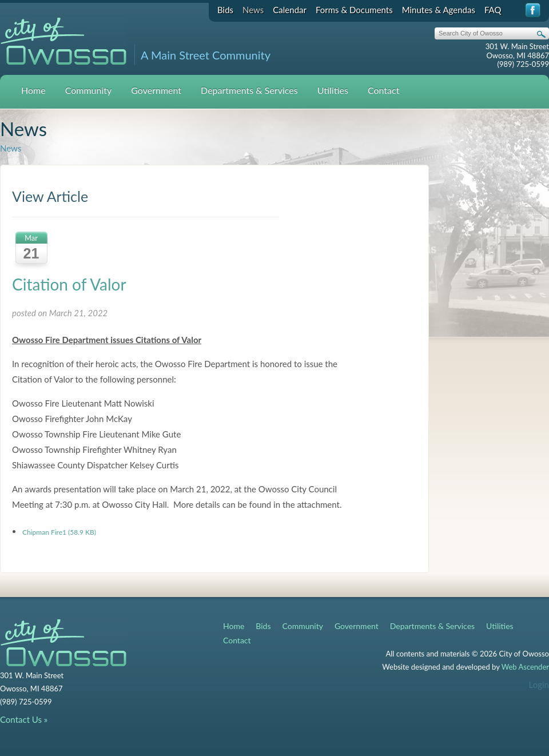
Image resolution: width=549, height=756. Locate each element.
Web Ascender (525, 667)
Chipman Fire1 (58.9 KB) (59, 532)
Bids (225, 10)
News (253, 10)
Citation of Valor (69, 284)
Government (156, 90)
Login (539, 685)
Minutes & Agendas (439, 10)
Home (33, 90)
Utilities (333, 90)
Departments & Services (249, 90)
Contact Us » (24, 719)
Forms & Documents (354, 10)
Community (89, 90)
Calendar (290, 10)
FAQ (493, 10)
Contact (383, 90)
